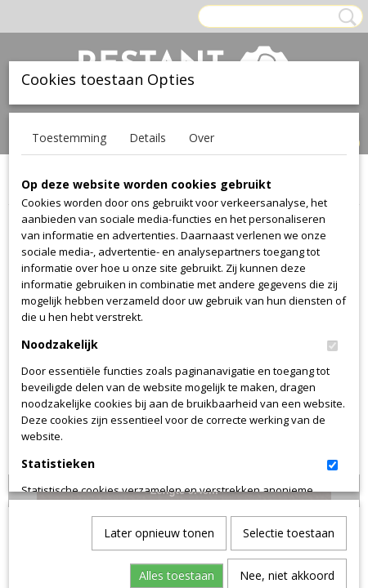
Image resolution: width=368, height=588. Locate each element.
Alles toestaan (177, 396)
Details (148, 138)
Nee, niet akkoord (287, 396)
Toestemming (69, 138)
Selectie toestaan (289, 354)
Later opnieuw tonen (159, 354)
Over (202, 138)
